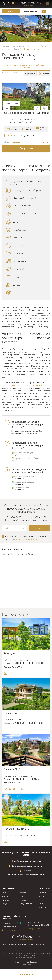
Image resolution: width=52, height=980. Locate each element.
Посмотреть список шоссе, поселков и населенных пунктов (24, 945)
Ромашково (11, 713)
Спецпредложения (27, 904)
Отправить (40, 528)
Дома (4, 893)
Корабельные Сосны (17, 829)
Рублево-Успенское (13, 120)
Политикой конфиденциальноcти (28, 539)
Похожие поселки (16, 614)
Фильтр (11, 12)
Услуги (42, 896)
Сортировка (30, 74)
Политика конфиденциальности (26, 958)
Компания (43, 893)
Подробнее (26, 148)
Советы (42, 900)
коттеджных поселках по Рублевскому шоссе (29, 385)
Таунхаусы (6, 900)
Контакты (43, 907)
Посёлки (23, 900)
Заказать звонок (12, 930)
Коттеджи (23, 893)
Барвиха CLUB (12, 769)
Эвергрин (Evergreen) (22, 122)
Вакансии (43, 904)
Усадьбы (5, 904)
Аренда (23, 896)
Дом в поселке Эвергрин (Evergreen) (26, 113)
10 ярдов (9, 653)
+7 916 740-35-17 (13, 517)
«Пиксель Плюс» (26, 965)
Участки (5, 896)
